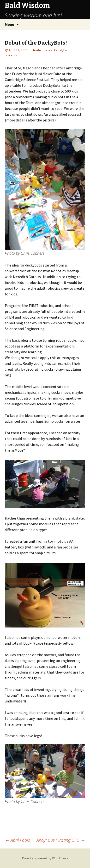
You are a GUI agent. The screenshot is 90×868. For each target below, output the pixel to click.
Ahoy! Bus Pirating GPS (61, 840)
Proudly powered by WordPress (45, 858)
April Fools (17, 840)
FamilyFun (61, 50)
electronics (44, 50)
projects (11, 55)
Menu (9, 24)
